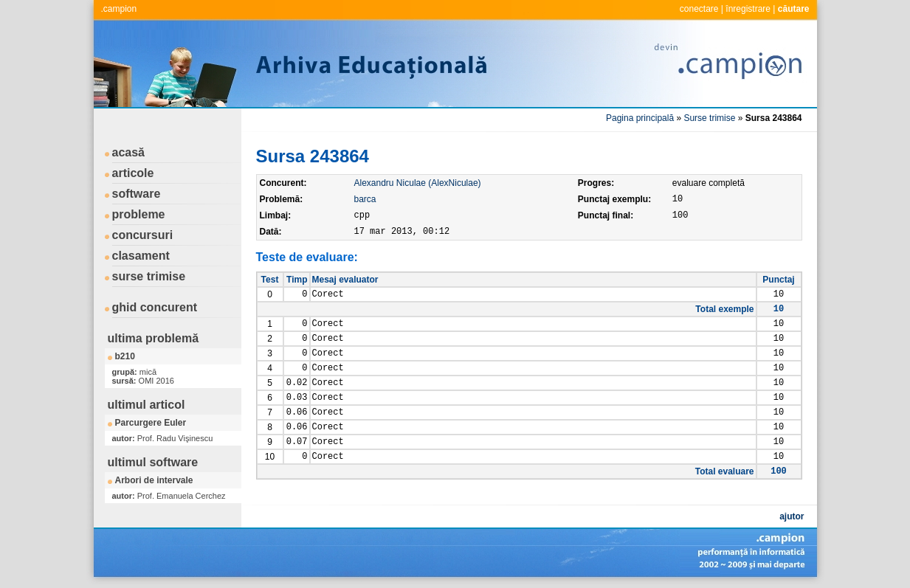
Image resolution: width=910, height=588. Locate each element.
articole (133, 173)
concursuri (143, 235)
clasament (141, 256)
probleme (139, 214)
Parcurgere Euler (151, 423)
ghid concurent (155, 307)
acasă (129, 152)
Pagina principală (640, 118)
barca (365, 199)
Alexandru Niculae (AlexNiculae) (418, 183)
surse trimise (149, 276)
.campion (119, 9)
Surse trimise (709, 118)
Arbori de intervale (154, 480)
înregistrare (748, 9)
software (137, 194)
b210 (125, 356)
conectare (699, 9)
